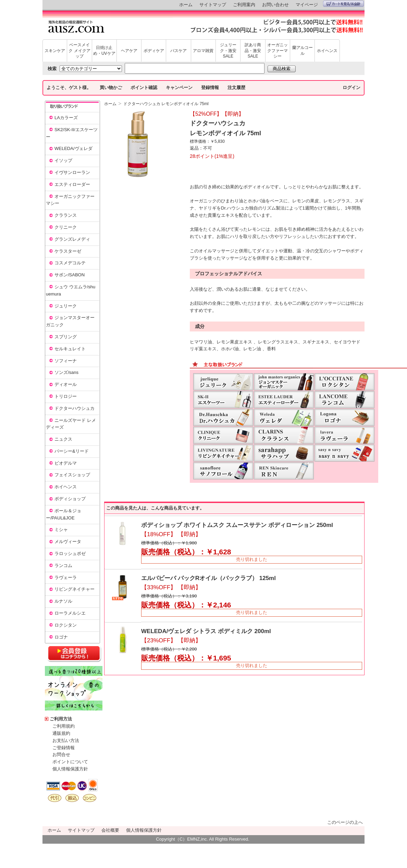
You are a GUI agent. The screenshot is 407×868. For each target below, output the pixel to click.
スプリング (66, 337)
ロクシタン (66, 625)
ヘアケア (129, 51)
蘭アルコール (303, 51)
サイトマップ (213, 5)
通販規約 (61, 733)
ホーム (186, 5)
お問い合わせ (275, 5)
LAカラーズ (66, 118)
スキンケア (55, 51)
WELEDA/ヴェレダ (73, 148)
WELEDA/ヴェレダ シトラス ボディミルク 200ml (206, 631)
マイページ (307, 5)
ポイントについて (70, 762)
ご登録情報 (64, 748)
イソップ (63, 160)
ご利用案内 (244, 5)
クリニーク (66, 227)
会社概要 (110, 830)
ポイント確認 (144, 87)
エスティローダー (72, 184)
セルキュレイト (70, 349)
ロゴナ (61, 637)
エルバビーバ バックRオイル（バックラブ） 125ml (208, 578)
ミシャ (61, 530)
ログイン (351, 87)
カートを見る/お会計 (343, 4)
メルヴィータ (68, 542)
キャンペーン (179, 87)
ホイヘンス (327, 51)
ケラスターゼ (68, 251)
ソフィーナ (66, 361)
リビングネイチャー (75, 589)
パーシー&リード (72, 451)
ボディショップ (70, 499)
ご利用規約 (64, 726)
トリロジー (66, 396)
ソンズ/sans (66, 372)
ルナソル (63, 601)
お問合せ (61, 754)
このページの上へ (345, 822)
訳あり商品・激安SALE (253, 51)
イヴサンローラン (72, 172)
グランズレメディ (72, 239)
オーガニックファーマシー (277, 51)
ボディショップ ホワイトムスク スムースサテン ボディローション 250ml (237, 525)
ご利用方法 (61, 719)
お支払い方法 (66, 740)
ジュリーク (66, 306)
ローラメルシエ (70, 613)
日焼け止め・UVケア (104, 51)
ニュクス (63, 439)
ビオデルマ (66, 463)
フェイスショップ (72, 475)
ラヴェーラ (66, 577)
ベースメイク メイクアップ (79, 51)
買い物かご (111, 87)
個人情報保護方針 (70, 769)
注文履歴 (236, 87)
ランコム (63, 565)
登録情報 (210, 87)
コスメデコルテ (70, 263)
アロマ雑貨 (203, 51)
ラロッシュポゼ (70, 553)
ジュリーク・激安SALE (228, 51)
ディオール (66, 384)
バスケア (178, 51)
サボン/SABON (70, 275)
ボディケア (154, 51)
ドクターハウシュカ (75, 408)
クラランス (66, 215)
